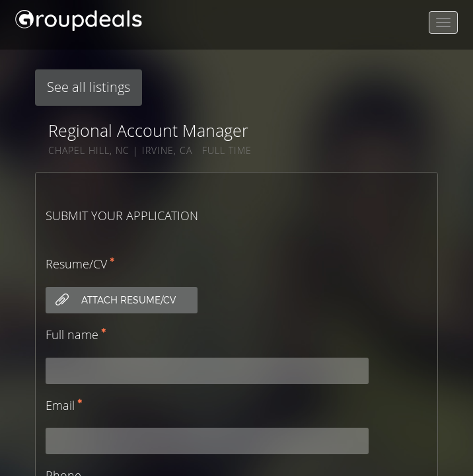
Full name (72, 335)
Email (60, 405)
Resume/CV (76, 264)
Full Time (227, 150)
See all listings (89, 87)
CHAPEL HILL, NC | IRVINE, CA (120, 150)
